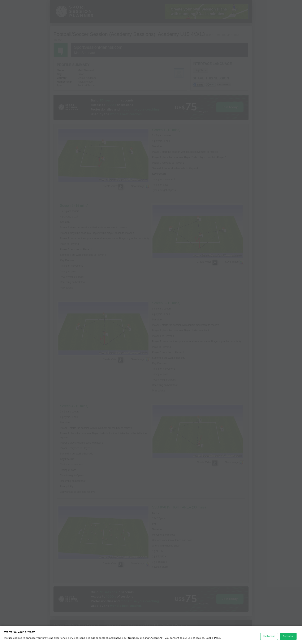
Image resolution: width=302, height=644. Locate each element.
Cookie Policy (213, 638)
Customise (269, 636)
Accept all (288, 636)
